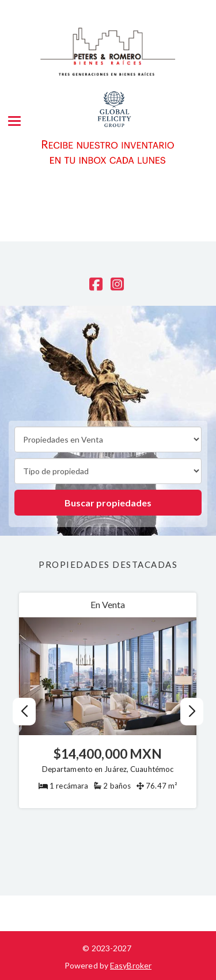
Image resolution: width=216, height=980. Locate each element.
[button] (192, 712)
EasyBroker (131, 965)
